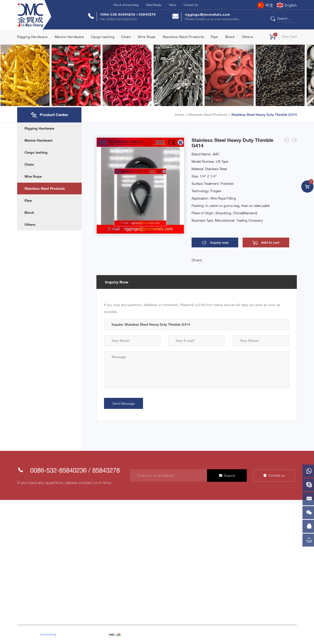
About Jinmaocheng (126, 5)
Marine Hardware (69, 37)
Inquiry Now (117, 282)
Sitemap (129, 634)
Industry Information (193, 544)
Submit (229, 476)
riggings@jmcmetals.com (208, 14)
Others (247, 37)
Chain (126, 37)
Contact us (277, 476)
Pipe (214, 37)
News (173, 5)
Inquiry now (216, 242)
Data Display (154, 5)
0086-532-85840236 (118, 14)
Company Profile (77, 535)
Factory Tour (74, 570)
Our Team (72, 579)
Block (230, 37)
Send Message (124, 403)
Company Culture (78, 544)
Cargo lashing (103, 37)
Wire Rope (147, 37)
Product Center (28, 570)
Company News (190, 535)
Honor (70, 553)
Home (180, 115)
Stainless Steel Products (183, 37)
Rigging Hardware (33, 37)
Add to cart (260, 242)
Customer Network (79, 561)
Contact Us (191, 5)
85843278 (147, 14)
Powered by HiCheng (151, 634)
